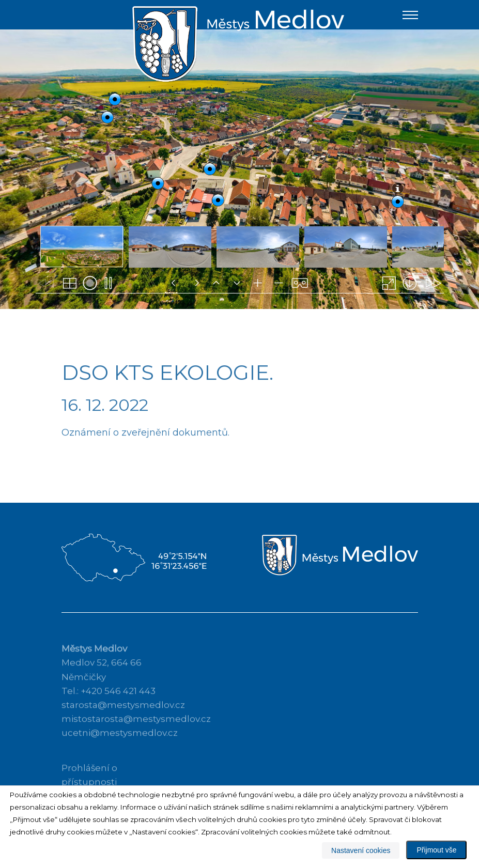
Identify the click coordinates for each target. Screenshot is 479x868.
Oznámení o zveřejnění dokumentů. (145, 451)
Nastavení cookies (361, 850)
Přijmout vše (436, 850)
